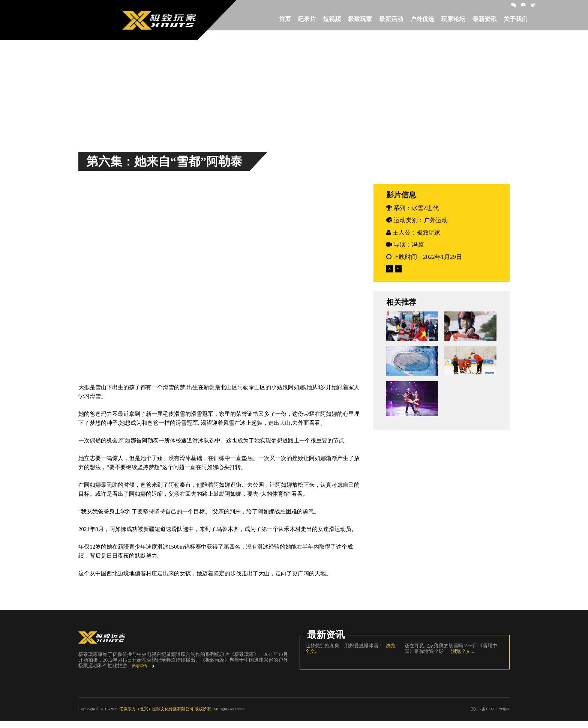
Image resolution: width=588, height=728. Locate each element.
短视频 (332, 19)
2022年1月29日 (442, 257)
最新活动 (391, 19)
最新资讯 (484, 19)
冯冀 (418, 244)
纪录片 (307, 19)
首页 (285, 19)
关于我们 (516, 19)
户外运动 (436, 220)
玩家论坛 (453, 19)
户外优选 (422, 19)
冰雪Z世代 (425, 208)
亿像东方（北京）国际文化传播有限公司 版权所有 (165, 709)
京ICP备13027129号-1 (490, 709)
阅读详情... (141, 666)
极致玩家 (360, 19)
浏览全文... (461, 651)
